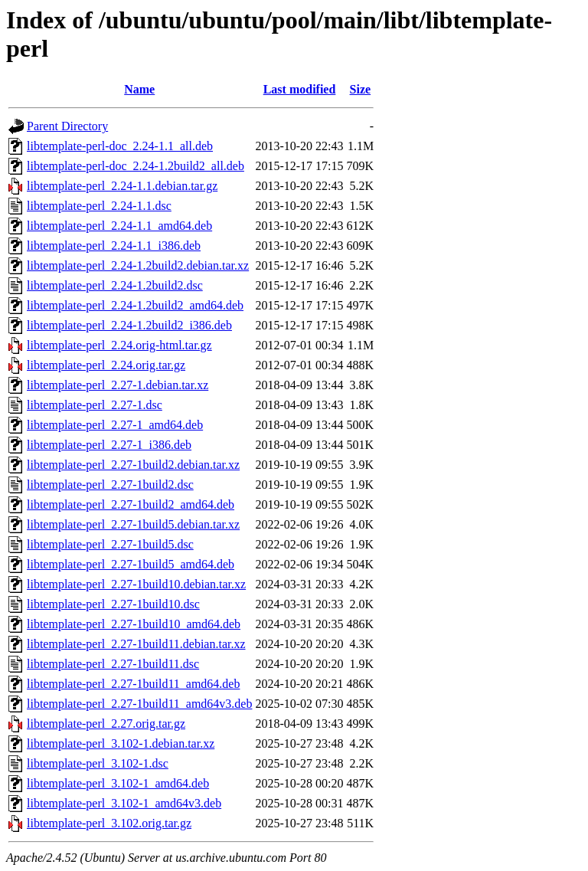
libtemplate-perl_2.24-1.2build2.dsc (115, 285)
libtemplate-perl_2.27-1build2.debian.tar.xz (133, 465)
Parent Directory (67, 126)
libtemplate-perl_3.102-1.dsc (98, 763)
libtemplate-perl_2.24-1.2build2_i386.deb (129, 325)
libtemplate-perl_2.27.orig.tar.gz (106, 724)
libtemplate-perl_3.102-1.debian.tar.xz (121, 743)
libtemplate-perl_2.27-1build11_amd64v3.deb (139, 704)
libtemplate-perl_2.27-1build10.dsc (113, 604)
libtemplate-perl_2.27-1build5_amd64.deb (131, 564)
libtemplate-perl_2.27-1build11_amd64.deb (133, 684)
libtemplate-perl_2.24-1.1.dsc (99, 206)
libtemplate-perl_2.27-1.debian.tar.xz (118, 385)
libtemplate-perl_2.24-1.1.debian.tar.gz (122, 186)
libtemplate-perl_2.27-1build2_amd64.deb (131, 504)
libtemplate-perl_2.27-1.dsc (95, 405)
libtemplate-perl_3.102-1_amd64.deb (118, 783)
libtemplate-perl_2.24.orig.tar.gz (106, 365)
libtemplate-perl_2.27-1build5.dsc (110, 544)
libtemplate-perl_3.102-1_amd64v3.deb (124, 803)
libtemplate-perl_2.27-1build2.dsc (110, 485)
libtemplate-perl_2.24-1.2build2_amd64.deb (135, 305)
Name (139, 89)
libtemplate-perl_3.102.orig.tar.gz (109, 823)
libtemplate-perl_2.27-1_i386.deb (109, 445)
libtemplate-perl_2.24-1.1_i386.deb (114, 246)
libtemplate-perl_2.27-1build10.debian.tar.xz (136, 584)
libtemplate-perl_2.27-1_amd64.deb (115, 425)
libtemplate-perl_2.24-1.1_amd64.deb (119, 226)
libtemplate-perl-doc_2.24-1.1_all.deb (120, 146)
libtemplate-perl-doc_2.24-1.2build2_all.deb (136, 166)
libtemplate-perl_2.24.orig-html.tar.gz (119, 345)
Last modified (300, 89)
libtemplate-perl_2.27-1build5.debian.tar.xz (133, 524)
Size (361, 89)
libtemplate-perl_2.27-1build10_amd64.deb (134, 624)
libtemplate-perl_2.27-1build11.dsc (113, 664)
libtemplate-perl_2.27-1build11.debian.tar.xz (136, 644)
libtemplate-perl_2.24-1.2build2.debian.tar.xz (138, 265)
